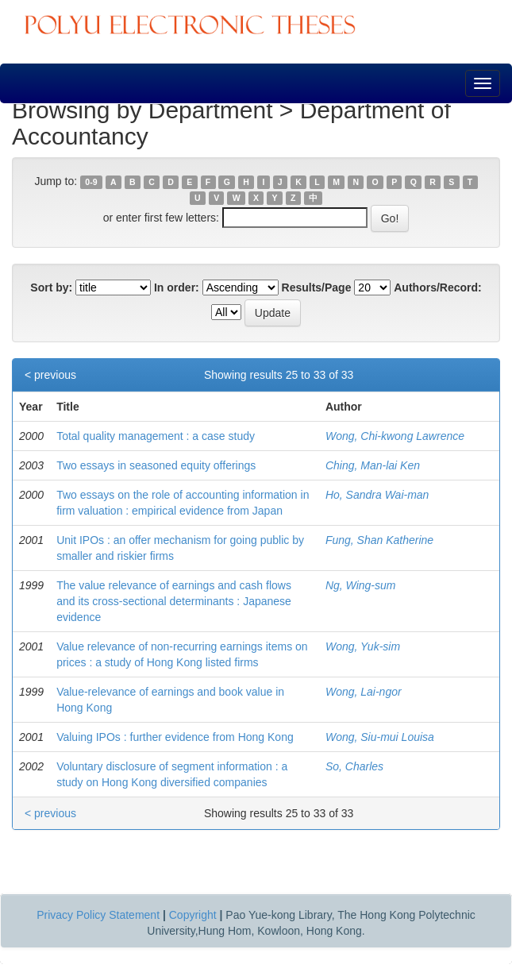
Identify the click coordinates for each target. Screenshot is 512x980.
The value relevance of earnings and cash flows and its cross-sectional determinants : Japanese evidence (174, 601)
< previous (50, 375)
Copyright (193, 915)
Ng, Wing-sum (361, 585)
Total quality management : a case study (156, 436)
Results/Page (317, 287)
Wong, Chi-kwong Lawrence (395, 436)
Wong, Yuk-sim (363, 646)
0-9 (91, 182)
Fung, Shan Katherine (379, 540)
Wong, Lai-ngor (364, 692)
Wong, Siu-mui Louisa (380, 737)
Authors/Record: (437, 287)
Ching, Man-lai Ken (373, 465)
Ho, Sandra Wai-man (377, 495)
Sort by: (51, 287)
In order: (177, 287)
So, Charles (354, 766)
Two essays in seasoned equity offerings (156, 465)
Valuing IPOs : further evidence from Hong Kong (175, 737)
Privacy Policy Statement (98, 915)
